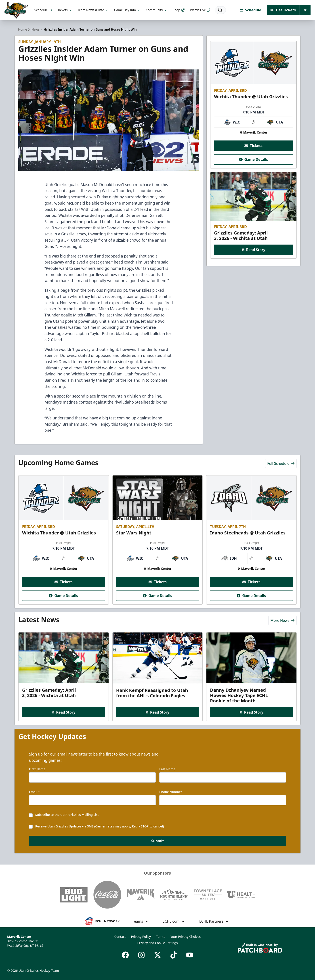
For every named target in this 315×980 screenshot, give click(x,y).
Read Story (253, 250)
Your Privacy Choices (186, 937)
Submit (158, 841)
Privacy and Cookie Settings (158, 943)
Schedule (43, 10)
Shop (179, 10)
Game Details (253, 159)
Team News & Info (93, 10)
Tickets (65, 10)
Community (157, 10)
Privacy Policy (141, 937)
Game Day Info (127, 10)
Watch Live (200, 10)
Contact (120, 937)
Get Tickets (283, 10)
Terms (161, 937)
